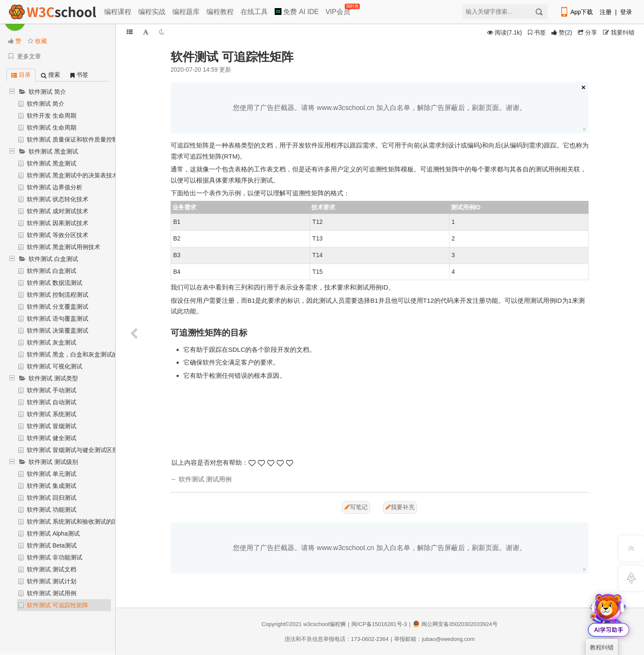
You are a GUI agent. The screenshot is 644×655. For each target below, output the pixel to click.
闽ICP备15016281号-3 (379, 624)
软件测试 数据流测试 (55, 283)
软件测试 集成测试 (52, 486)
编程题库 (186, 12)
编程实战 (152, 12)
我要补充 (400, 507)
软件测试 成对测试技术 (58, 211)
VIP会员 (338, 10)
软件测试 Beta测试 (52, 545)
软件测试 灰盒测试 (52, 342)
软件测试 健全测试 (52, 438)
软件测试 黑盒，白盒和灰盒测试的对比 (78, 354)
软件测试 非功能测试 (55, 557)
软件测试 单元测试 (52, 474)
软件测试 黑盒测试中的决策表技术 (73, 175)
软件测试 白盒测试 (53, 259)
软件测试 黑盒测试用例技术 (64, 247)
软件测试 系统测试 (52, 414)
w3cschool (316, 624)
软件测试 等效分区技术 (58, 235)
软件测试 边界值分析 (55, 187)
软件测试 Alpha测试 (53, 533)
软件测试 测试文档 (52, 569)
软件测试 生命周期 (52, 128)
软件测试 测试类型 (53, 378)
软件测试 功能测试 (52, 510)
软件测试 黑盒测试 (53, 151)
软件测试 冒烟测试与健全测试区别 (73, 450)
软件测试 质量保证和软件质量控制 (73, 139)
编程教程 (220, 12)
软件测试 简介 (47, 92)
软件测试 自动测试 (52, 402)
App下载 (576, 12)
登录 (626, 12)
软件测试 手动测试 (52, 390)
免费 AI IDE (297, 12)
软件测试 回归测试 (52, 498)
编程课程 (118, 12)
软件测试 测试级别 (53, 462)
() (562, 32)
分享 (587, 32)
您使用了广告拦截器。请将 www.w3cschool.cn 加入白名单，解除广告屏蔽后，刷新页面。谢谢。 (379, 108)
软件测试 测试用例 (52, 593)
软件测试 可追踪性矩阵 (58, 605)
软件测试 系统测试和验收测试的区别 (75, 522)
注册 (606, 12)
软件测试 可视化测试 (55, 366)
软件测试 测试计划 (52, 581)
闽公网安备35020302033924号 (455, 624)
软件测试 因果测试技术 (58, 223)
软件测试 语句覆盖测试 (58, 319)
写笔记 (356, 507)
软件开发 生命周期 (52, 116)
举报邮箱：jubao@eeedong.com (434, 639)
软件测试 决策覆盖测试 (58, 330)
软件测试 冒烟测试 (52, 426)
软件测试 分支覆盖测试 (58, 307)
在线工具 (254, 12)
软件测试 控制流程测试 (58, 295)
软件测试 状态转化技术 (58, 199)
